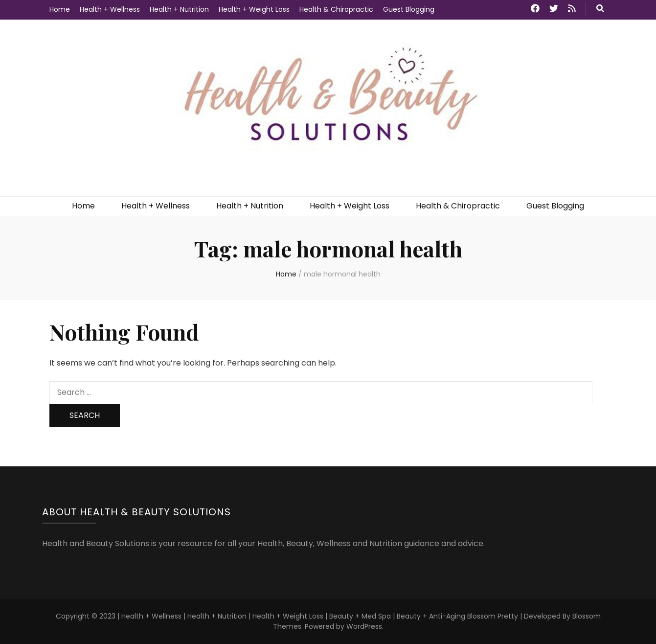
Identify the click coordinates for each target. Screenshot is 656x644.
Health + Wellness (110, 9)
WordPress (364, 626)
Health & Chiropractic (336, 9)
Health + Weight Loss (254, 9)
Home (60, 9)
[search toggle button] (600, 9)
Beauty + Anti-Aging (431, 616)
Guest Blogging (409, 9)
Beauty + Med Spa (361, 616)
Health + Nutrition (179, 9)
